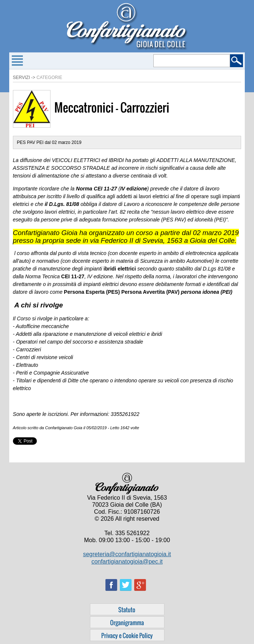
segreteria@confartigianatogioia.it (127, 554)
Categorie (49, 78)
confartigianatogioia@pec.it (127, 562)
